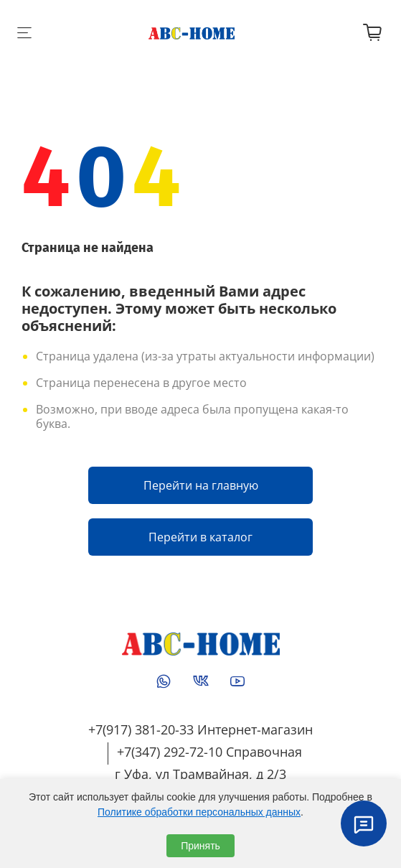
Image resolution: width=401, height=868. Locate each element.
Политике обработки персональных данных (199, 812)
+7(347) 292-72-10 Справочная (209, 752)
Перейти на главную (201, 485)
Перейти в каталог (200, 537)
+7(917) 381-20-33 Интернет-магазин (200, 729)
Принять (200, 846)
